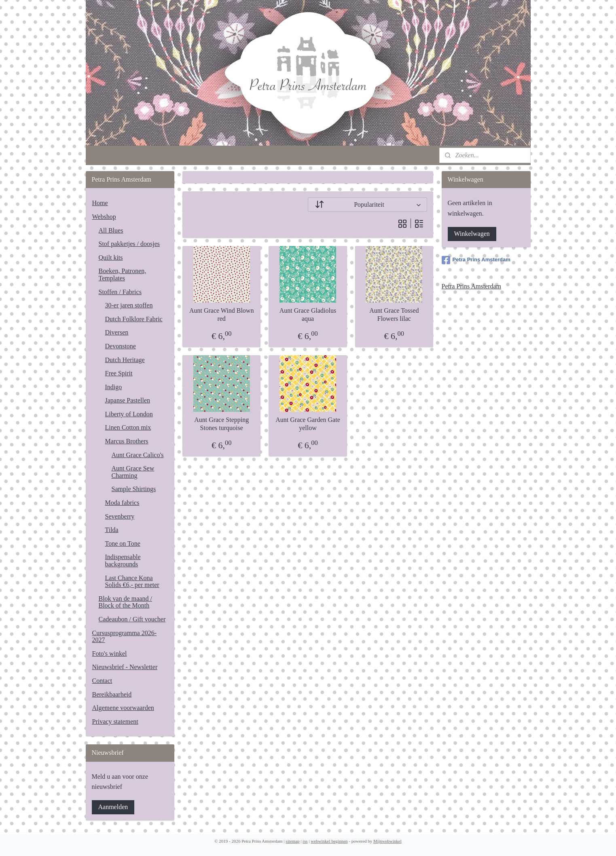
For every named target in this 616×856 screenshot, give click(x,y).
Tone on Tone (123, 543)
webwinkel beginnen (329, 841)
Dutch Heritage (125, 360)
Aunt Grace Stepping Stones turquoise (222, 424)
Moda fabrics (122, 503)
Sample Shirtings (134, 489)
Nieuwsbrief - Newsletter (125, 667)
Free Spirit (119, 373)
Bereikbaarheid (112, 694)
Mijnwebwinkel (387, 841)
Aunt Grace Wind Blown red (221, 314)
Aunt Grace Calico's (138, 455)
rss (305, 841)
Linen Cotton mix (128, 427)
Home (100, 203)
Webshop (104, 217)
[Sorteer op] (367, 204)
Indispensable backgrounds (123, 560)
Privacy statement (115, 721)
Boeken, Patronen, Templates (123, 274)
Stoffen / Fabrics (120, 292)
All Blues (111, 230)
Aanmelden (113, 807)
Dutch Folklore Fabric (134, 319)
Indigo (114, 387)
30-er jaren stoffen (129, 305)
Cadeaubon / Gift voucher (132, 619)
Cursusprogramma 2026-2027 (125, 637)
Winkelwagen (472, 234)
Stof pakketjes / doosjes (129, 244)
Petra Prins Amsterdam (476, 260)
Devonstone (121, 346)
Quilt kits (111, 257)
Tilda (112, 530)
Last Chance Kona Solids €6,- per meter (132, 582)
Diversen (117, 332)
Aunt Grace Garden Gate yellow (308, 424)
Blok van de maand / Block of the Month (125, 602)
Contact (102, 681)
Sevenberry (120, 516)
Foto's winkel (110, 654)
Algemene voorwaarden (123, 708)
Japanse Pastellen (128, 400)
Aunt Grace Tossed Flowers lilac (394, 314)
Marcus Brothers (127, 441)
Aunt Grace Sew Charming (133, 472)
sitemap (292, 841)
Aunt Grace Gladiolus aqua (308, 314)
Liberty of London (129, 414)
